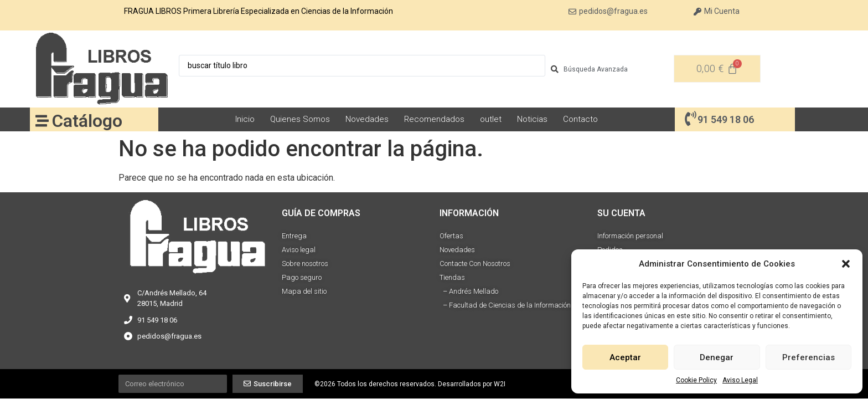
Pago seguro (302, 277)
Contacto (580, 119)
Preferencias (808, 357)
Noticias (532, 119)
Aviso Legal (740, 380)
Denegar (717, 357)
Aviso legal (299, 250)
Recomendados (434, 119)
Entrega (294, 236)
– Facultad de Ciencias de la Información (505, 305)
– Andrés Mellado (469, 291)
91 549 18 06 (726, 119)
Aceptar (625, 357)
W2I (500, 384)
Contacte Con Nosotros (475, 264)
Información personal (630, 236)
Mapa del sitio (304, 291)
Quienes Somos (300, 119)
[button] (846, 264)
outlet (491, 119)
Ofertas (451, 236)
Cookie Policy (696, 380)
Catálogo (87, 121)
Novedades (367, 119)
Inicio (245, 119)
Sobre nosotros (305, 264)
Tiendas (452, 277)
